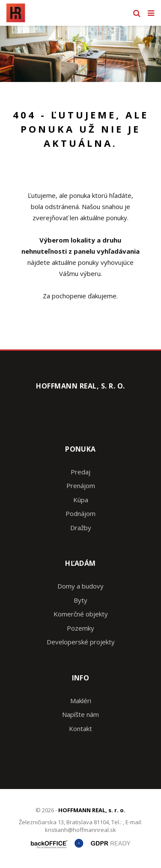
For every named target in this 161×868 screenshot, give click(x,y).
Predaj (80, 472)
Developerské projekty (81, 642)
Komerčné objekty (81, 614)
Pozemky (80, 628)
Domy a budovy (80, 586)
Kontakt (80, 728)
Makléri (81, 701)
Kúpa (81, 500)
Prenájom (81, 486)
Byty (80, 600)
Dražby (81, 528)
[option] (80, 54)
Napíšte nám (80, 714)
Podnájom (80, 513)
